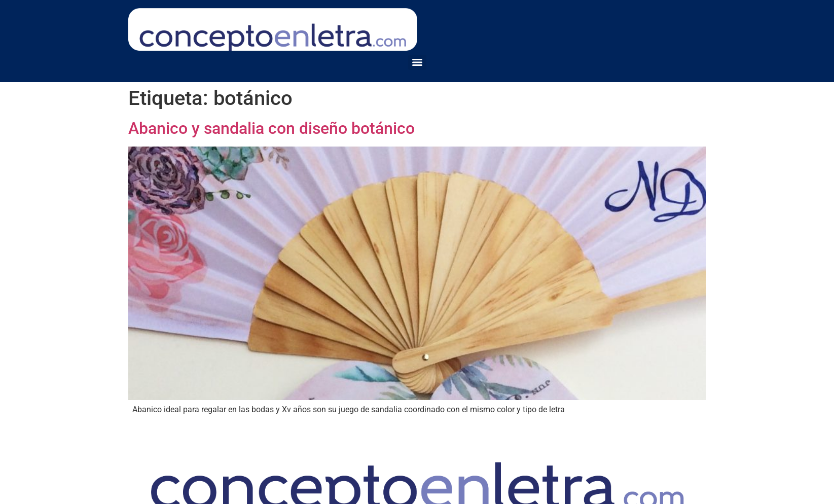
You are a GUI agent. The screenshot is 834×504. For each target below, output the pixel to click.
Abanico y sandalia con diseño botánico (271, 128)
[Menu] (417, 62)
